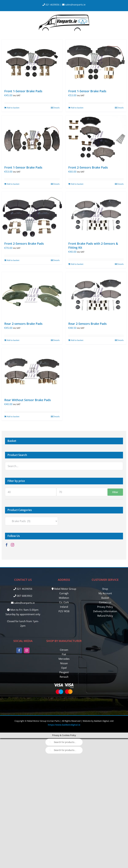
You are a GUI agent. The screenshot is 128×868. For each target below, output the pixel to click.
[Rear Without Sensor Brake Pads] (32, 371)
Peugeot (64, 672)
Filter (115, 492)
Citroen (64, 650)
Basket (105, 598)
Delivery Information (105, 611)
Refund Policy (105, 616)
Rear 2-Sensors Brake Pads (87, 324)
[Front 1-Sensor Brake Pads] (32, 63)
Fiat (64, 654)
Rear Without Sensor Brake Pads (28, 400)
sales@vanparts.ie (74, 5)
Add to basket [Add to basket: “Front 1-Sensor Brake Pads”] (13, 108)
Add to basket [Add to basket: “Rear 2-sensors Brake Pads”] (13, 340)
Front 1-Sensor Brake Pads (23, 91)
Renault (64, 677)
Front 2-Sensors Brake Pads (88, 167)
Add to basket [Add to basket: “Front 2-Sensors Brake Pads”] (77, 184)
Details (56, 108)
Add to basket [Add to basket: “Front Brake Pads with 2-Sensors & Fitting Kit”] (77, 264)
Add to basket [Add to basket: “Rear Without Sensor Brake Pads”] (13, 416)
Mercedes (64, 659)
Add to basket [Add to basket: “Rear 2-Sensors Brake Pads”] (77, 340)
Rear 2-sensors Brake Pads (23, 324)
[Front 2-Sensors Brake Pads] (96, 139)
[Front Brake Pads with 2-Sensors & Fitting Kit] (96, 215)
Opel (64, 668)
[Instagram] (12, 545)
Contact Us (105, 602)
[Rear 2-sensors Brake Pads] (32, 295)
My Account (105, 593)
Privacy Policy (105, 607)
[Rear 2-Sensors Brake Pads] (96, 295)
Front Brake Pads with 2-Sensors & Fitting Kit (93, 245)
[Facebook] (7, 545)
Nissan (64, 663)
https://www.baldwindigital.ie (64, 725)
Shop (105, 589)
